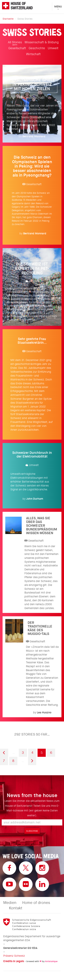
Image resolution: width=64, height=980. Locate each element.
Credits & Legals (14, 961)
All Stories (15, 42)
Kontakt (16, 908)
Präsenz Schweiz (14, 956)
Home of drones (36, 903)
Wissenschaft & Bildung (42, 42)
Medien (10, 903)
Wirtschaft (33, 54)
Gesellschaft (17, 48)
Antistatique (51, 961)
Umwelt (53, 48)
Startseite (8, 19)
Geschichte (37, 48)
